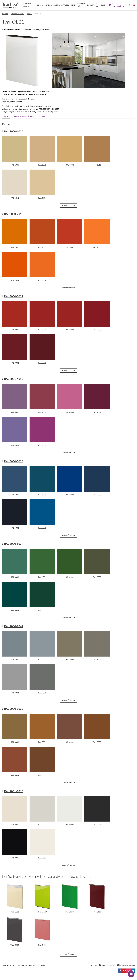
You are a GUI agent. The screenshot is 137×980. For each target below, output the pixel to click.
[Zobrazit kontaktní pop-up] (131, 974)
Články (42, 117)
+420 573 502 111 (109, 965)
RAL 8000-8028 (14, 709)
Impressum (41, 965)
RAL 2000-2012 (14, 214)
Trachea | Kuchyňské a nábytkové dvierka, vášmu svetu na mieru (10, 5)
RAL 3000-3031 (14, 297)
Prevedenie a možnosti (24, 117)
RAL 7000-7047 (14, 626)
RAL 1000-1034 (14, 132)
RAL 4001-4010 (14, 379)
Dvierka (29, 14)
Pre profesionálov (17, 14)
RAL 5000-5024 (14, 462)
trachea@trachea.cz (128, 965)
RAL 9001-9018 (14, 791)
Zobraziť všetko (68, 205)
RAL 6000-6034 (14, 544)
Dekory (6, 117)
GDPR (95, 965)
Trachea (5, 14)
